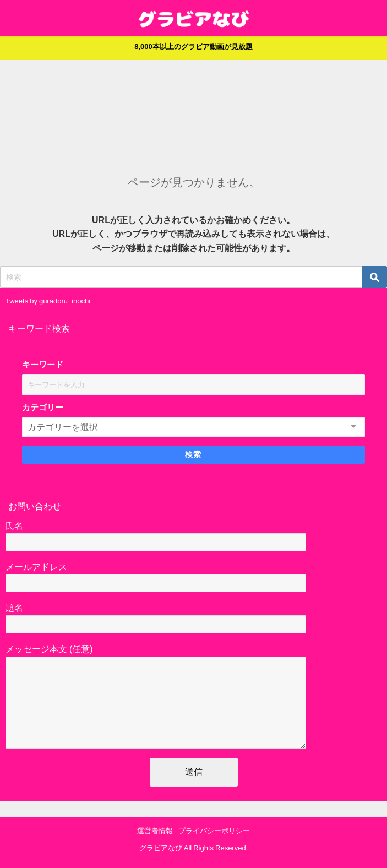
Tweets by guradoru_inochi (48, 301)
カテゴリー (43, 407)
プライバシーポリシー (214, 831)
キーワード (43, 364)
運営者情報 (155, 831)
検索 (193, 454)
